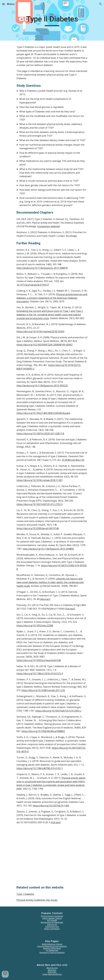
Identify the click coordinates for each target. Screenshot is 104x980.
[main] (52, 20)
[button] (3, 4)
